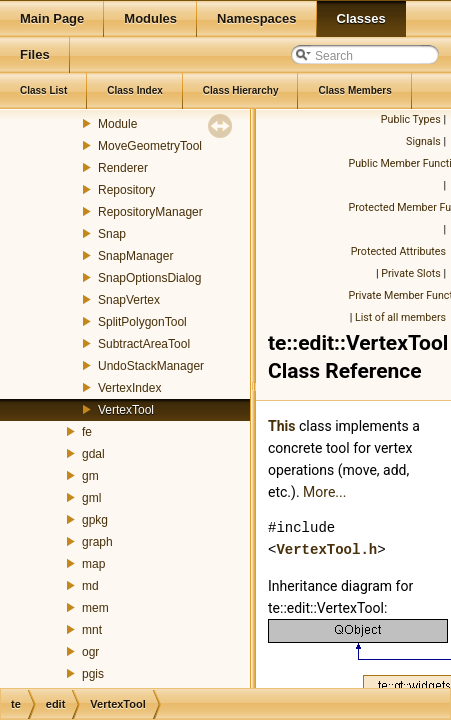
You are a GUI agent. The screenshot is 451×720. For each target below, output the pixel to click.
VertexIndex (129, 388)
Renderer (123, 168)
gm (90, 476)
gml (91, 498)
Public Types (411, 119)
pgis (93, 674)
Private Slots (411, 273)
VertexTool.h (326, 549)
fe (87, 432)
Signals (423, 141)
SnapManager (135, 256)
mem (95, 608)
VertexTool (126, 410)
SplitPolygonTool (142, 322)
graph (97, 542)
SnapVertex (129, 300)
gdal (93, 454)
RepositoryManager (150, 212)
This (281, 426)
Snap (112, 234)
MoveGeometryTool (150, 146)
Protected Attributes (398, 251)
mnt (92, 630)
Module (117, 124)
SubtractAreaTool (144, 344)
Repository (126, 190)
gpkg (95, 520)
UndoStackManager (151, 366)
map (93, 564)
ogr (90, 652)
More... (324, 492)
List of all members (400, 317)
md (90, 586)
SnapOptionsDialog (149, 278)
